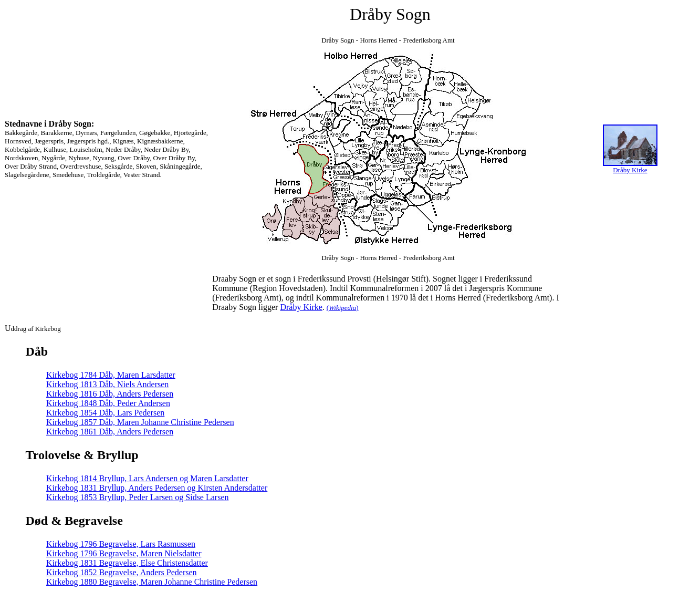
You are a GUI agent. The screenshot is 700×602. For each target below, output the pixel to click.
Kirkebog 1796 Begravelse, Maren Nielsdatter (124, 553)
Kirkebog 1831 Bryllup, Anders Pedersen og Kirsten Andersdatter (157, 488)
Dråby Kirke (301, 307)
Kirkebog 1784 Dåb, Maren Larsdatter (111, 375)
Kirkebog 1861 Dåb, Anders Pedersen (110, 432)
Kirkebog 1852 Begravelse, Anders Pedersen (122, 572)
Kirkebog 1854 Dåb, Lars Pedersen (105, 413)
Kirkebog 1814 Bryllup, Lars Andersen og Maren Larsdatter (147, 478)
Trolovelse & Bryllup (82, 455)
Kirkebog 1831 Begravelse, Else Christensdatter (127, 563)
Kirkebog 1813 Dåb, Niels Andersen (107, 384)
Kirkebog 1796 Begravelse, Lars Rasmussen (121, 544)
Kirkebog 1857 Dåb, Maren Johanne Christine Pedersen (140, 422)
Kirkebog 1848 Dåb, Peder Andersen (108, 403)
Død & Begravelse (74, 521)
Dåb (37, 351)
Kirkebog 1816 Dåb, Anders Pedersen (110, 394)
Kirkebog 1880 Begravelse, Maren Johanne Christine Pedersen (152, 582)
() (343, 308)
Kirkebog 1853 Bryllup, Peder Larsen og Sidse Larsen (137, 497)
